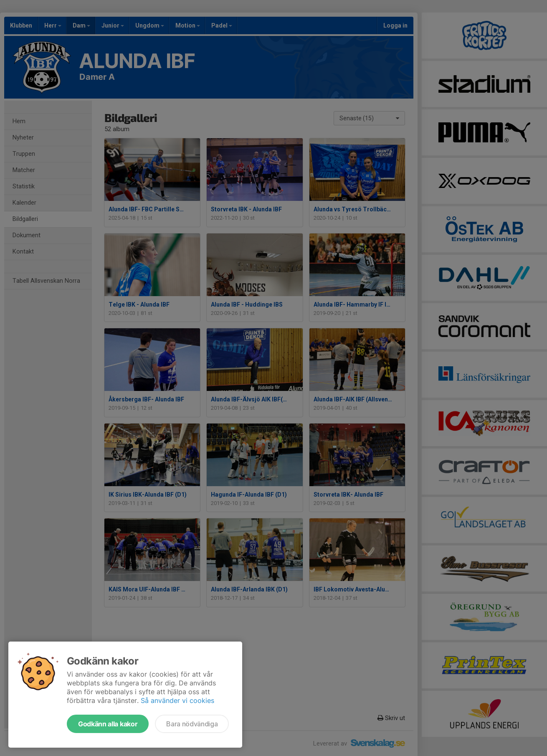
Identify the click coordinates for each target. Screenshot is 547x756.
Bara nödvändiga (192, 724)
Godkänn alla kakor (108, 724)
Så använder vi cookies (177, 700)
